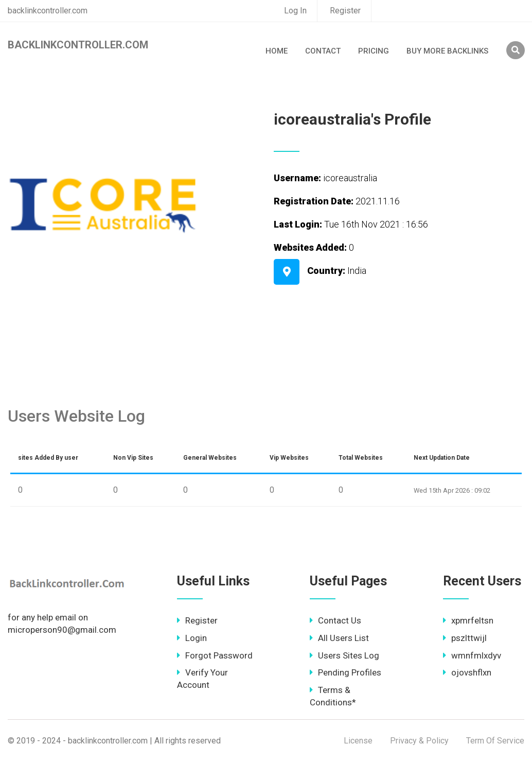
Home (277, 51)
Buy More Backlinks (447, 51)
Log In (295, 11)
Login (192, 638)
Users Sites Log (344, 655)
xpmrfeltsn (468, 620)
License (358, 741)
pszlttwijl (465, 638)
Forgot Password (215, 655)
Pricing (374, 51)
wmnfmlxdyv (472, 655)
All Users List (339, 638)
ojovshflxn (467, 672)
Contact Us (335, 620)
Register (345, 11)
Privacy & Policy (419, 741)
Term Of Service (495, 741)
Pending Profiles (345, 672)
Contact (323, 51)
